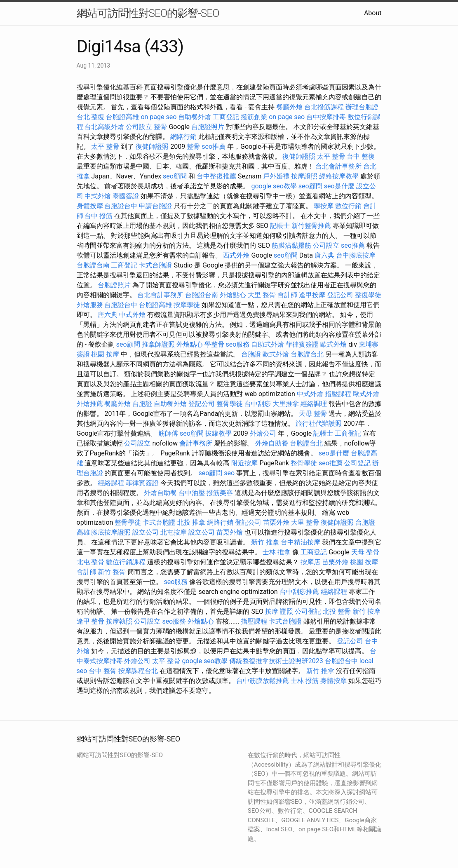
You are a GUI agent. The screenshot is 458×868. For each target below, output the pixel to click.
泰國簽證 (126, 196)
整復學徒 (368, 295)
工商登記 (226, 117)
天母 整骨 (313, 414)
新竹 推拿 (265, 542)
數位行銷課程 (126, 562)
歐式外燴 (334, 344)
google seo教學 (274, 186)
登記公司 (340, 295)
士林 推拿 (277, 552)
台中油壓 (192, 493)
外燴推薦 (90, 404)
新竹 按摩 (366, 611)
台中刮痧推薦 (299, 592)
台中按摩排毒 (326, 117)
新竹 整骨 (112, 572)
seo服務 (238, 344)
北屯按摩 (174, 532)
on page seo (159, 117)
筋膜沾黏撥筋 (291, 245)
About (373, 13)
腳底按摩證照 (111, 532)
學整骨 (214, 344)
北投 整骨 (337, 611)
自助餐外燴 (195, 117)
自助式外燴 (268, 344)
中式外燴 (98, 196)
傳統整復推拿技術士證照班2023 (276, 661)
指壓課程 (338, 394)
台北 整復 (91, 117)
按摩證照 (304, 176)
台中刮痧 (258, 404)
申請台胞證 (155, 206)
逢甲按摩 (312, 295)
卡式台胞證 (155, 265)
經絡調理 (314, 404)
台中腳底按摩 (356, 255)
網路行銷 (183, 137)
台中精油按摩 (301, 542)
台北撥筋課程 (324, 107)
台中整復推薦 (216, 176)
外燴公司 (263, 433)
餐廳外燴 (289, 107)
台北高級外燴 (104, 127)
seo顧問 (175, 176)
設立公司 (146, 532)
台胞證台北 (307, 354)
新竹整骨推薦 (311, 226)
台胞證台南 (93, 265)
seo (229, 473)
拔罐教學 (218, 433)
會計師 (287, 295)
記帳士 (280, 226)
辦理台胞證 (362, 107)
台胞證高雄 (122, 117)
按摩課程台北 (138, 671)
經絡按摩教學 (339, 176)
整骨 (160, 127)
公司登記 (357, 463)
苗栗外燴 (276, 522)
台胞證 (251, 354)
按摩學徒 (187, 305)
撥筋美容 (220, 493)
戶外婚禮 (276, 176)
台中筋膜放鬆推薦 (263, 681)
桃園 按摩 (105, 354)
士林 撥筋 (305, 681)
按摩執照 (119, 621)
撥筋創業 (254, 117)
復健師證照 (152, 147)
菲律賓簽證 (302, 344)
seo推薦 (214, 147)
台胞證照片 (208, 127)
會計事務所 (196, 443)
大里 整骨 (262, 295)
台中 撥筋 (99, 216)
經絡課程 (111, 483)
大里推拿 (286, 404)
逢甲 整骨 (91, 621)
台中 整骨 (103, 671)
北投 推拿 (191, 522)
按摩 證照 (279, 611)
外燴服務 (90, 305)
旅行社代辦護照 (319, 423)
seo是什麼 (339, 186)
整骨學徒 (230, 404)
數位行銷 (348, 206)
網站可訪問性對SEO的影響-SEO (148, 13)
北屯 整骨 (91, 562)
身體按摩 (90, 206)
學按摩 (324, 206)
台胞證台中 (121, 206)
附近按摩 (244, 463)
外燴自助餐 (272, 443)
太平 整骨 (105, 147)
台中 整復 (361, 156)
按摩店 (310, 562)
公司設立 (139, 127)
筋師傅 (168, 433)
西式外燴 (236, 255)
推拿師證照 (158, 344)
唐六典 (324, 255)
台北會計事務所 (338, 166)
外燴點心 (233, 295)
